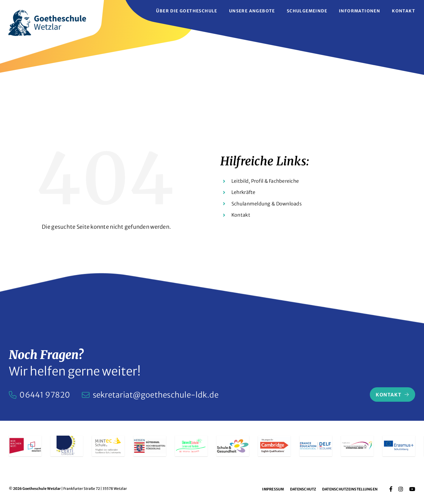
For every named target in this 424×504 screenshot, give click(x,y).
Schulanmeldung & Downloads (267, 204)
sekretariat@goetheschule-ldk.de (156, 395)
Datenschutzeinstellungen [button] (350, 489)
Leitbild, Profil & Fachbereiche (265, 181)
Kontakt (241, 215)
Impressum (273, 489)
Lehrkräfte (244, 192)
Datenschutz (303, 489)
